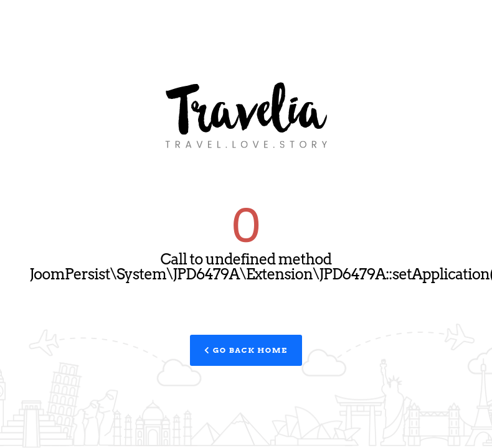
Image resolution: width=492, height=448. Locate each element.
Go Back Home (246, 350)
